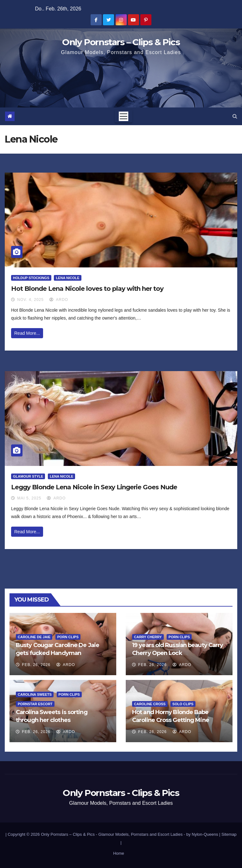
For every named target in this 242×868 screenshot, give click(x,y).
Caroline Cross (150, 704)
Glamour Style (28, 476)
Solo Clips (183, 704)
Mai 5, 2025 (29, 498)
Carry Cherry (148, 637)
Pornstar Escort (35, 704)
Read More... (27, 333)
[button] (235, 116)
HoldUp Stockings (31, 278)
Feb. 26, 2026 (36, 665)
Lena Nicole (67, 278)
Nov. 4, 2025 (30, 300)
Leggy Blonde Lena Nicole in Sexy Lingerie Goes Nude (94, 487)
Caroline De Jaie (34, 637)
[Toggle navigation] (124, 116)
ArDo (59, 300)
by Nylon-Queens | (204, 834)
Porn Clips (68, 637)
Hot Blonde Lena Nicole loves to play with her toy (87, 289)
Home (119, 853)
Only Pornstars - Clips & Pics (121, 793)
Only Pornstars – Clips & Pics (121, 42)
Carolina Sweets (35, 694)
